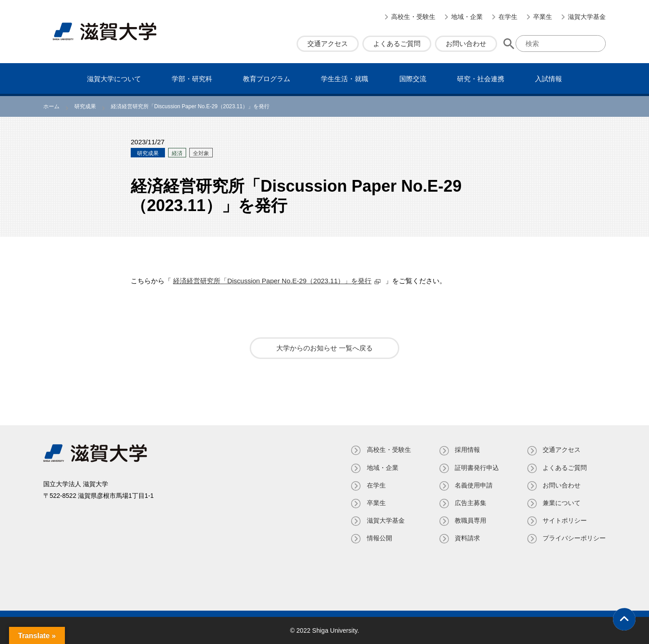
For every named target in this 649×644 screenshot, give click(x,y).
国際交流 (413, 79)
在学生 (508, 17)
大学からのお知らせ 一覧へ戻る (324, 348)
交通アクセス (328, 44)
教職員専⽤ (470, 520)
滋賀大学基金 (587, 17)
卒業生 (543, 17)
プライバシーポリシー (574, 538)
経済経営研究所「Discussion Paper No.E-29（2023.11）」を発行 (272, 281)
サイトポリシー (565, 520)
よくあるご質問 (397, 44)
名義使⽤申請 (473, 485)
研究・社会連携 (481, 79)
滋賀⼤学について (114, 79)
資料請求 (467, 538)
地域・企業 (467, 17)
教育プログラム (267, 79)
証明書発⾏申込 (476, 468)
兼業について (562, 503)
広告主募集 (470, 503)
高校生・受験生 (413, 17)
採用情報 (467, 450)
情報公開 (379, 538)
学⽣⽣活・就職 (345, 79)
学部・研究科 (192, 79)
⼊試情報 (548, 79)
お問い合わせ (466, 44)
